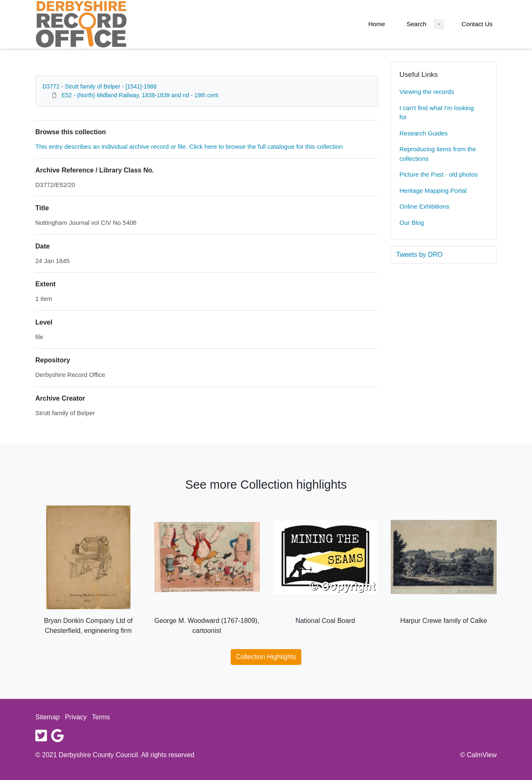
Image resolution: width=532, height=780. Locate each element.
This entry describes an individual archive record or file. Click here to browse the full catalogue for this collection (189, 146)
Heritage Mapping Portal (433, 191)
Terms (101, 717)
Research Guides (424, 133)
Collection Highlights (266, 657)
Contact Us (477, 24)
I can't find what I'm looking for (437, 113)
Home (377, 24)
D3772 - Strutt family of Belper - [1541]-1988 (100, 86)
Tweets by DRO (419, 255)
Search (416, 24)
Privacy (76, 717)
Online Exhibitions (424, 206)
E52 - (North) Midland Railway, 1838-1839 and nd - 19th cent (140, 95)
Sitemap (48, 717)
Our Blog (412, 223)
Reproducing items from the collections (438, 154)
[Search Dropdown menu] (439, 24)
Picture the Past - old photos (438, 174)
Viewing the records (427, 92)
